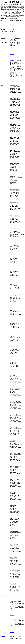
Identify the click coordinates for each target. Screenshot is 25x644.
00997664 (12, 79)
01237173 (12, 60)
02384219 (12, 611)
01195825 (12, 54)
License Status (4, 32)
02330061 (12, 615)
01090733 (12, 44)
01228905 (12, 73)
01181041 (12, 628)
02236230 (12, 632)
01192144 (12, 67)
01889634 (12, 619)
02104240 (12, 596)
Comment (3, 636)
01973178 (12, 624)
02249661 (12, 601)
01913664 (12, 48)
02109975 (12, 607)
